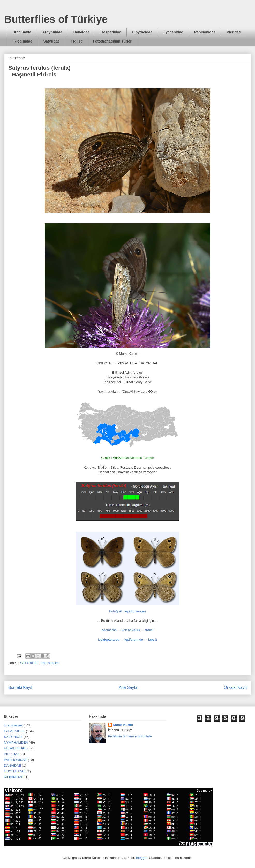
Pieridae (234, 32)
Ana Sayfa (22, 32)
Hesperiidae (111, 32)
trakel (149, 630)
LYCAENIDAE (14, 731)
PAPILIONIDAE (15, 760)
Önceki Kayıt (235, 687)
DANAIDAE (12, 765)
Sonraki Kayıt (20, 687)
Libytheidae (142, 32)
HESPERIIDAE (15, 748)
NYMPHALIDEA (16, 742)
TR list (76, 41)
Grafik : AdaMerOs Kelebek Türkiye (128, 458)
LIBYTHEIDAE (15, 771)
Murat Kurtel (123, 725)
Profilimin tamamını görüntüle (130, 736)
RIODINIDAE (14, 777)
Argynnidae (52, 32)
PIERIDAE (12, 754)
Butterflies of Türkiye (56, 19)
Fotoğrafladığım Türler (112, 41)
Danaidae (81, 32)
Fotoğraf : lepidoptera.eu (128, 611)
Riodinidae (23, 41)
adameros (109, 630)
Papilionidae (205, 32)
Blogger (142, 858)
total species (50, 663)
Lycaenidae (173, 32)
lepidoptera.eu (109, 640)
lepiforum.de (134, 640)
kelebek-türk (131, 630)
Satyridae (52, 41)
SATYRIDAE (30, 663)
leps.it (153, 640)
